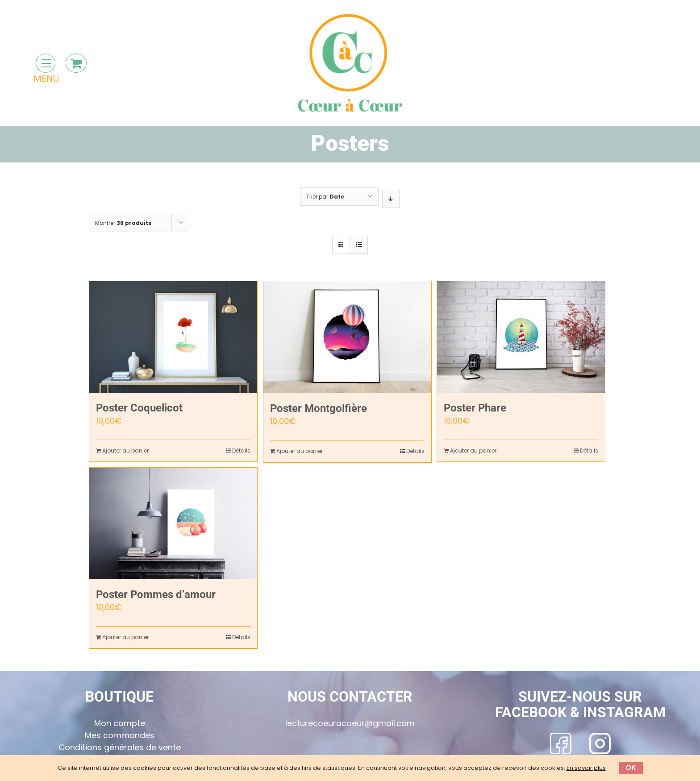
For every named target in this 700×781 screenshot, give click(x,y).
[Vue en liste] (359, 245)
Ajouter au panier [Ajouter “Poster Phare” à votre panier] (473, 451)
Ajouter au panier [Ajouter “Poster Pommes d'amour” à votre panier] (125, 637)
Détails (241, 451)
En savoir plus (586, 768)
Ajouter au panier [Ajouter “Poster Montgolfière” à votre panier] (300, 451)
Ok (631, 768)
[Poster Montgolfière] (347, 337)
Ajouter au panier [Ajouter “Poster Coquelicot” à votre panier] (125, 451)
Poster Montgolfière (319, 408)
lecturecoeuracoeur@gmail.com (350, 723)
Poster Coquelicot (139, 408)
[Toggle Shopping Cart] (76, 63)
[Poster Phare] (521, 337)
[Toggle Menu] (46, 63)
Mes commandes (120, 735)
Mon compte (120, 723)
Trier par (325, 197)
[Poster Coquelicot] (173, 337)
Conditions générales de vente (120, 747)
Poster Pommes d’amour (156, 594)
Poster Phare (475, 408)
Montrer (123, 223)
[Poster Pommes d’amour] (173, 523)
